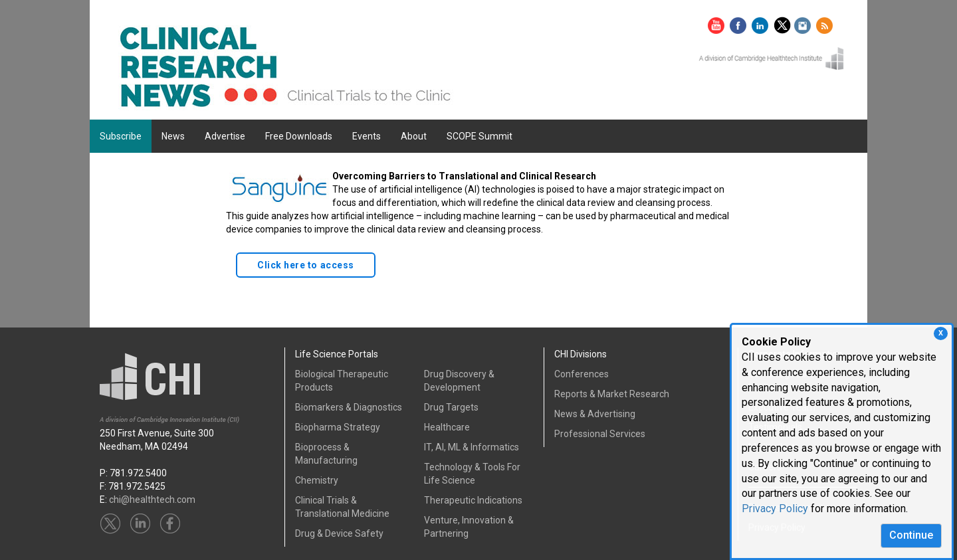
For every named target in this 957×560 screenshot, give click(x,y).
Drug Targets (451, 407)
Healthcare (447, 427)
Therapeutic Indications (473, 500)
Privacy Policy (775, 509)
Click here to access (306, 265)
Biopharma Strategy (338, 427)
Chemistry (317, 480)
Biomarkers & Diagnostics (349, 407)
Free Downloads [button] (299, 136)
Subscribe (121, 136)
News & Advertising (595, 414)
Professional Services (600, 434)
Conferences (582, 374)
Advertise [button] (225, 136)
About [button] (414, 136)
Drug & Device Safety (339, 533)
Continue (911, 535)
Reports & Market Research (612, 394)
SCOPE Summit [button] (479, 136)
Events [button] (367, 136)
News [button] (173, 136)
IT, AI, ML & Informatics (472, 447)
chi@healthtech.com (152, 500)
